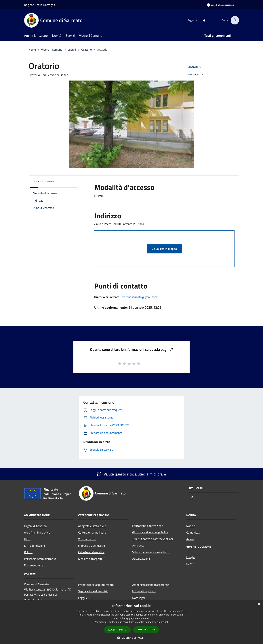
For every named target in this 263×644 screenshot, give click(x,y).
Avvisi (190, 539)
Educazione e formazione (148, 526)
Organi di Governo (35, 526)
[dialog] (131, 622)
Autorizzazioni (141, 559)
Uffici (27, 539)
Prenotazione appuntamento (96, 585)
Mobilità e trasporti (90, 559)
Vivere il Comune (52, 49)
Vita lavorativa (87, 539)
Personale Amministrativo (40, 559)
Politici (28, 552)
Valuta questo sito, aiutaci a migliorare (131, 474)
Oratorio (86, 49)
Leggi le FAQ (86, 598)
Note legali (139, 598)
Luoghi (72, 49)
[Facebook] (202, 20)
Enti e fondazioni (35, 546)
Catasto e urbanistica (91, 552)
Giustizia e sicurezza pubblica (150, 532)
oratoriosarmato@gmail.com (139, 297)
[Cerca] (235, 20)
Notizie (191, 526)
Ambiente (138, 545)
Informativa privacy (144, 591)
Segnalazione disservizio (93, 591)
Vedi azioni (196, 75)
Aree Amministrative (37, 532)
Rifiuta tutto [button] (146, 629)
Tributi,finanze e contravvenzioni (153, 539)
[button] (131, 638)
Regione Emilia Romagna (40, 5)
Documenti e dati (35, 565)
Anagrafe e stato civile (92, 526)
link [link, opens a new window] (167, 622)
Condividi (195, 67)
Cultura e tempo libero (92, 532)
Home (32, 49)
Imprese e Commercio (92, 546)
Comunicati (193, 532)
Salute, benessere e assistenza (151, 552)
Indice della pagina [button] (43, 181)
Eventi (190, 564)
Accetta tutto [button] (117, 630)
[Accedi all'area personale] (220, 5)
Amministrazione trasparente (150, 585)
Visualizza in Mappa (164, 249)
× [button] (259, 604)
